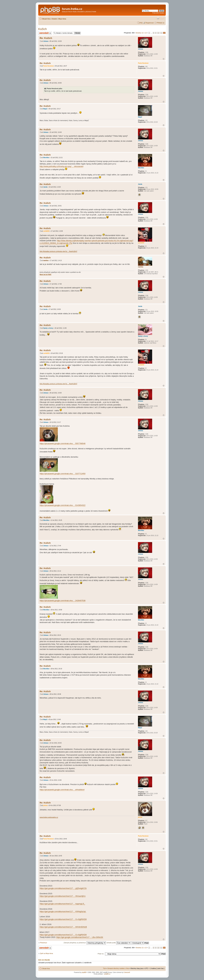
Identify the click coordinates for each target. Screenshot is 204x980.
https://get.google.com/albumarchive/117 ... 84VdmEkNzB (63, 927)
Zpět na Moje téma (46, 953)
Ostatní (54, 19)
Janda (45, 187)
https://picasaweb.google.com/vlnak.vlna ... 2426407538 (63, 601)
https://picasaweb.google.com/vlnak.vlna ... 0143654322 (63, 505)
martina (46, 261)
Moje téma (62, 19)
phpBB (84, 972)
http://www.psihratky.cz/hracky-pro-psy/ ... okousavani (61, 166)
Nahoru (164, 59)
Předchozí (43, 943)
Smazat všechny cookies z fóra (118, 968)
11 (161, 33)
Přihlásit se (161, 23)
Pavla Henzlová (48, 66)
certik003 (46, 231)
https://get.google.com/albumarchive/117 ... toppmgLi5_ (62, 904)
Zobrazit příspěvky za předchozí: (85, 943)
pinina (45, 805)
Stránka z (141, 33)
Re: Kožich (46, 38)
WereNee (46, 158)
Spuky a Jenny (48, 328)
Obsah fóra (46, 19)
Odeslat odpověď (45, 33)
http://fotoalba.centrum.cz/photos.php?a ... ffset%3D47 (58, 251)
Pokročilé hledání (158, 13)
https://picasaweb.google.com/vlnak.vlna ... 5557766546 (63, 443)
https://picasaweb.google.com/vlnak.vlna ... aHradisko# (62, 790)
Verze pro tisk (158, 18)
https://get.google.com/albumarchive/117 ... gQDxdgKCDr (63, 888)
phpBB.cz (107, 974)
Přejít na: (101, 954)
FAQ (141, 23)
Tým (104, 968)
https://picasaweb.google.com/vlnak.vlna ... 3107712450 (63, 474)
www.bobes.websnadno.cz (49, 817)
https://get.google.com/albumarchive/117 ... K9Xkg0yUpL (63, 911)
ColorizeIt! (127, 972)
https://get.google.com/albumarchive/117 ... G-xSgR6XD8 (63, 919)
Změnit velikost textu (162, 18)
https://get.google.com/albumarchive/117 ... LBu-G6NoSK (80, 937)
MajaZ (45, 109)
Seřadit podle (119, 943)
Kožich (42, 29)
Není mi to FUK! (46, 274)
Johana (46, 41)
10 (158, 33)
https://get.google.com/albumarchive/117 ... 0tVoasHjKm (63, 896)
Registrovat (150, 23)
